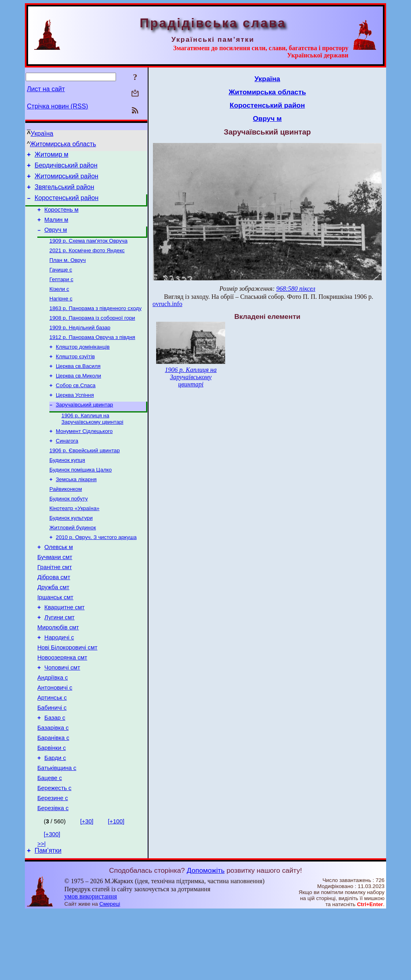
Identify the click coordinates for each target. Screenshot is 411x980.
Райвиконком (66, 520)
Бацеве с (50, 841)
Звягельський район (64, 192)
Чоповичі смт (62, 718)
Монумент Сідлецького (84, 457)
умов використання (91, 965)
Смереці (110, 972)
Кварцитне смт (65, 650)
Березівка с (53, 875)
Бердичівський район (66, 168)
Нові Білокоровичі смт (67, 695)
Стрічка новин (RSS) (57, 106)
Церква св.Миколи (78, 397)
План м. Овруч (68, 272)
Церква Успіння (75, 418)
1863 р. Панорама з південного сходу (96, 324)
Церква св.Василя (78, 387)
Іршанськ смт (55, 639)
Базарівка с (53, 785)
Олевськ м (59, 583)
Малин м (57, 228)
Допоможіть (205, 939)
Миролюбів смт (58, 673)
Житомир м (51, 156)
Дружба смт (53, 628)
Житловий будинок (73, 561)
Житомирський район (66, 180)
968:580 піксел (296, 289)
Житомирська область (63, 144)
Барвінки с (52, 808)
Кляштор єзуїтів (75, 377)
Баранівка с (53, 796)
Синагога (67, 467)
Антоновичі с (55, 740)
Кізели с (59, 303)
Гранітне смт (55, 605)
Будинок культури (71, 551)
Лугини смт (60, 661)
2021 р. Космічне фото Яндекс (87, 262)
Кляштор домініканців (83, 366)
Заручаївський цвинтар (84, 429)
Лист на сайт (46, 89)
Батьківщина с (57, 830)
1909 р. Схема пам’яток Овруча (89, 251)
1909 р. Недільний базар (80, 345)
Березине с (53, 864)
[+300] (52, 901)
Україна (42, 134)
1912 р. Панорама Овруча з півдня (92, 356)
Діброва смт (54, 617)
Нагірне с (61, 314)
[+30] (87, 888)
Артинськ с (52, 751)
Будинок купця (67, 488)
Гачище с (61, 283)
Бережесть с (54, 853)
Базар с (55, 774)
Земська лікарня (76, 509)
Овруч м (56, 239)
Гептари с (61, 293)
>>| (42, 911)
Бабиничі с (52, 763)
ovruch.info (167, 304)
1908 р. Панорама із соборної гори (92, 335)
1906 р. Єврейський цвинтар (84, 478)
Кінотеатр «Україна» (74, 540)
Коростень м (62, 217)
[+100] (116, 888)
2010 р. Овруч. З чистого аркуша (96, 572)
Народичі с (59, 684)
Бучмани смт (55, 594)
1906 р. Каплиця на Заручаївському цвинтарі (92, 444)
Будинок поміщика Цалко (80, 499)
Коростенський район (66, 204)
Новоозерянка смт (62, 706)
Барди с (55, 819)
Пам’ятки (48, 919)
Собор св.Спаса (76, 408)
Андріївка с (53, 729)
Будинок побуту (69, 530)
